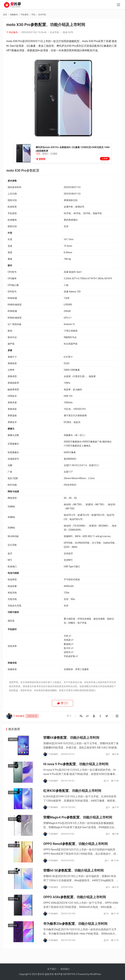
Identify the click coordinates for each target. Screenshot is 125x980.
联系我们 (65, 969)
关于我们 (52, 969)
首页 (5, 15)
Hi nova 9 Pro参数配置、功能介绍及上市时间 (76, 766)
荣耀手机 (13, 740)
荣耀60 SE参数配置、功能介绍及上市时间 (73, 876)
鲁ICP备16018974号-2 (66, 974)
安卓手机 (55, 32)
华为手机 (13, 767)
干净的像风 (12, 32)
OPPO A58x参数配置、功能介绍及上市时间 (75, 904)
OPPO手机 (14, 851)
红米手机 (13, 795)
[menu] (118, 5)
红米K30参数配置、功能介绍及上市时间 (72, 793)
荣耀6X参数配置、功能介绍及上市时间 (71, 738)
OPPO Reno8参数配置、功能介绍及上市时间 (76, 849)
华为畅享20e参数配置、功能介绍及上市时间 (75, 932)
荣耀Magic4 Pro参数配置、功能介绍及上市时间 (78, 821)
